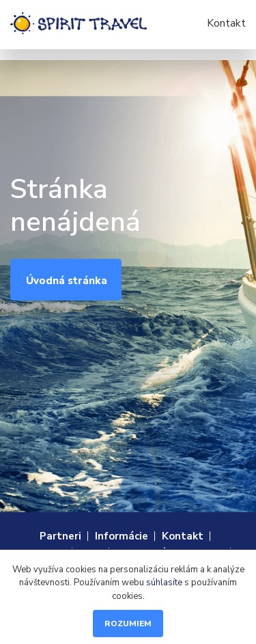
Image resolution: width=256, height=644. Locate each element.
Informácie (122, 536)
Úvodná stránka (67, 281)
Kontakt (226, 23)
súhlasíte (164, 583)
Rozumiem (128, 624)
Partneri (60, 536)
